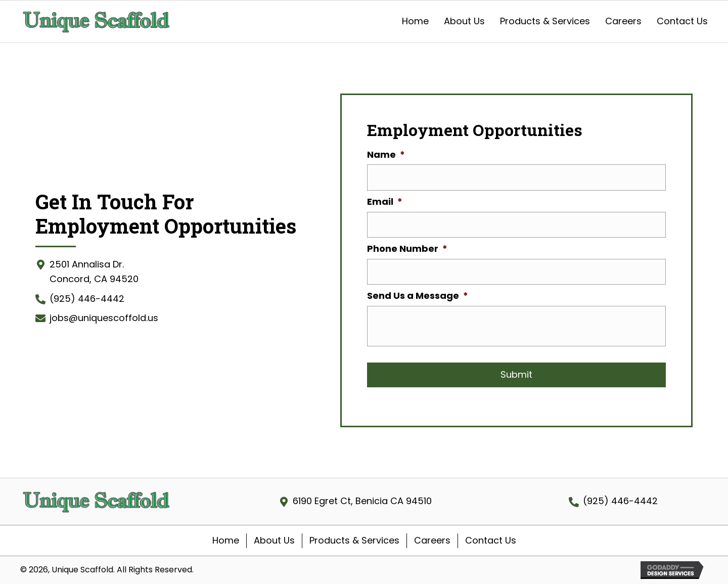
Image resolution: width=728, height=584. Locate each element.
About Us (274, 540)
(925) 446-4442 (87, 299)
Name (386, 154)
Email (385, 201)
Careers (432, 540)
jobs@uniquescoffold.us (104, 318)
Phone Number (407, 249)
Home (226, 540)
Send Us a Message (418, 296)
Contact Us (491, 540)
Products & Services (354, 540)
